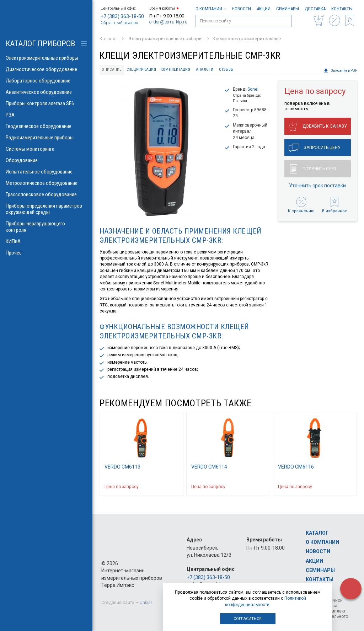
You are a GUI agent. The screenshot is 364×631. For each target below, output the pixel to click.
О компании (211, 9)
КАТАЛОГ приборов (40, 44)
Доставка (315, 9)
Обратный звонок (119, 23)
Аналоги (205, 69)
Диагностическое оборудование (46, 69)
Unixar (146, 603)
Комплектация (175, 69)
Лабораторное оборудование (46, 81)
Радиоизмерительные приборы (46, 138)
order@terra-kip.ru (168, 22)
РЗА (46, 115)
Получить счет (313, 169)
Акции (264, 9)
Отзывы (226, 69)
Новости (241, 9)
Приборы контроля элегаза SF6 (46, 103)
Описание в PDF (340, 71)
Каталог (317, 533)
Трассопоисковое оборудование (46, 194)
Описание (112, 69)
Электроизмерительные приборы (46, 58)
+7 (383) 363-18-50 (122, 16)
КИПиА (46, 241)
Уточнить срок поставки (317, 186)
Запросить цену (315, 148)
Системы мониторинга (46, 149)
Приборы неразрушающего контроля (46, 227)
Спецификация (141, 69)
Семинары (288, 9)
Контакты (342, 9)
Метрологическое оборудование (46, 183)
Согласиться (248, 619)
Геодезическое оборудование (46, 126)
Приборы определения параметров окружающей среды (46, 209)
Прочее (46, 253)
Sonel (253, 89)
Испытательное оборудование (46, 172)
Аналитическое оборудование (46, 92)
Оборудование (46, 160)
